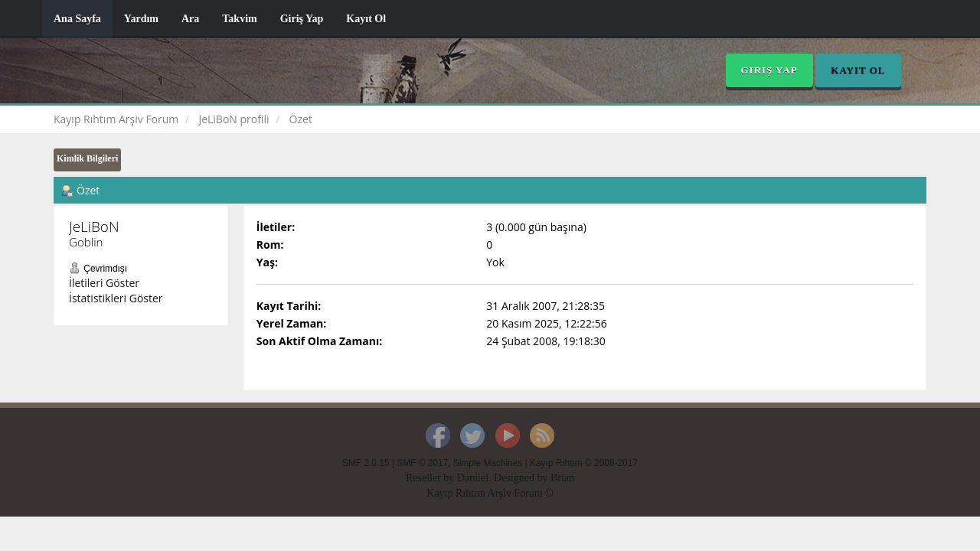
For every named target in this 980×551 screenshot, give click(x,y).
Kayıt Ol (366, 19)
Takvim (239, 19)
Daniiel (473, 478)
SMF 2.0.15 (366, 463)
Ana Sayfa (77, 19)
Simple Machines (488, 463)
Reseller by (431, 478)
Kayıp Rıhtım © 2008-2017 (584, 463)
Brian (562, 478)
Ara (190, 19)
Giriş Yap (302, 19)
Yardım (141, 19)
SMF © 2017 (422, 463)
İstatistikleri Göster (116, 298)
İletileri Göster (104, 283)
